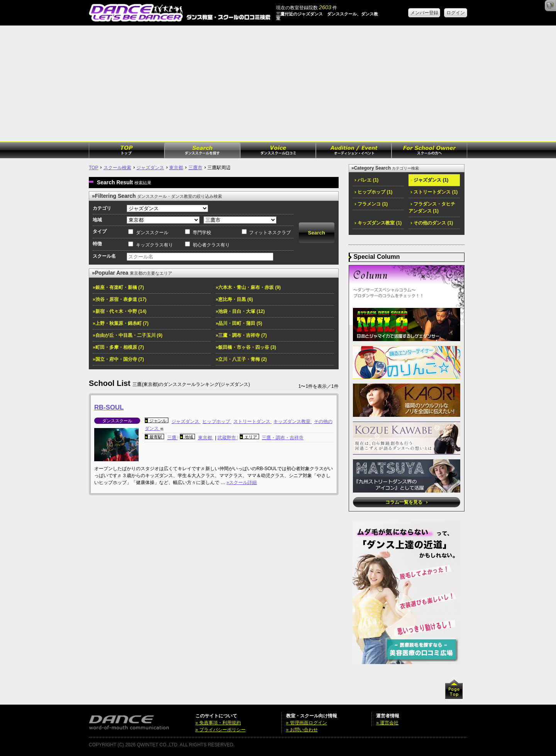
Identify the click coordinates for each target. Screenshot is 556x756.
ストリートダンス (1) (434, 192)
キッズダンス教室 (292, 421)
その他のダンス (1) (432, 223)
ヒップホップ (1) (373, 192)
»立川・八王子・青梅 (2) (241, 359)
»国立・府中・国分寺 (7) (118, 359)
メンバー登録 (424, 13)
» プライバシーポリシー (220, 730)
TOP (93, 168)
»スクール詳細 (242, 482)
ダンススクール (152, 233)
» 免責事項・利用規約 (218, 723)
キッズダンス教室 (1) (378, 223)
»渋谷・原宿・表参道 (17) (120, 299)
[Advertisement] (278, 83)
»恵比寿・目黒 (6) (234, 299)
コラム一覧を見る (406, 502)
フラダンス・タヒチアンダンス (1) (432, 207)
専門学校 (202, 233)
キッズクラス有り (154, 245)
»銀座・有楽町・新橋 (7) (118, 287)
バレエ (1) (366, 180)
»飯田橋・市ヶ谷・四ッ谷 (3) (246, 347)
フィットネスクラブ (270, 233)
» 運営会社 (387, 723)
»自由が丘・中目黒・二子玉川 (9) (128, 335)
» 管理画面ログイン (307, 723)
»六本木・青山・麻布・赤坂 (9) (248, 287)
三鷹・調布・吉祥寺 (283, 438)
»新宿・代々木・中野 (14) (120, 311)
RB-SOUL (109, 407)
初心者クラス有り (211, 245)
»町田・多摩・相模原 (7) (118, 347)
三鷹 (172, 438)
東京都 (176, 168)
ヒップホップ (217, 421)
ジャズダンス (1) (429, 180)
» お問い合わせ (302, 730)
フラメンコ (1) (371, 204)
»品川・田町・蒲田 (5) (239, 323)
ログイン (456, 13)
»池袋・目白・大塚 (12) (240, 311)
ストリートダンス (252, 421)
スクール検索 (117, 168)
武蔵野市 (227, 438)
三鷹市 (195, 168)
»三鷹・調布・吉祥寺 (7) (241, 335)
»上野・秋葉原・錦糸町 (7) (121, 323)
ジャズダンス (150, 168)
